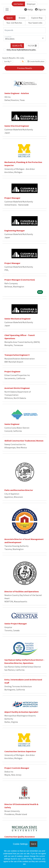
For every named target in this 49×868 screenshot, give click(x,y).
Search (10, 18)
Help (29, 9)
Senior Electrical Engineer (17, 126)
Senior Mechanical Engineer (18, 319)
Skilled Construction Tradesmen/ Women (24, 441)
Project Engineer (12, 371)
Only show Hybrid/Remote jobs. (21, 50)
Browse (22, 18)
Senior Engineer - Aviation (17, 93)
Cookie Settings (20, 844)
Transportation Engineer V (17, 355)
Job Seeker (18, 4)
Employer (31, 4)
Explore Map (37, 18)
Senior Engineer (12, 424)
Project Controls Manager (17, 768)
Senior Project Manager (16, 624)
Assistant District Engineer (17, 388)
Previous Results (25, 68)
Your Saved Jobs (35, 23)
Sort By (7, 61)
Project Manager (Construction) (20, 280)
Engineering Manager (15, 231)
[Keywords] (24, 30)
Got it (33, 844)
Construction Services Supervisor (20, 751)
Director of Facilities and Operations (22, 591)
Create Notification (36, 61)
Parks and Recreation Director (19, 490)
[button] (32, 46)
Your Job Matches (14, 23)
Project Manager (12, 198)
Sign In (40, 9)
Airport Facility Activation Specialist (21, 712)
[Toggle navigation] (7, 9)
